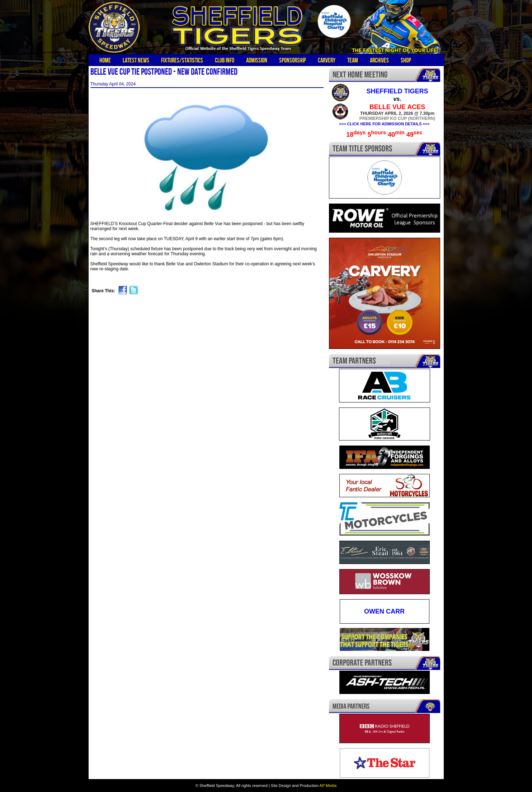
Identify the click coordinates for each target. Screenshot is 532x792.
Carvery (327, 60)
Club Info (225, 60)
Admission (257, 60)
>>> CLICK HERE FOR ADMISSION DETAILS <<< (384, 124)
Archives (379, 60)
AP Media (328, 786)
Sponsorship (293, 60)
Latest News (136, 60)
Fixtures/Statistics (182, 60)
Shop (406, 60)
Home (105, 60)
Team (353, 60)
